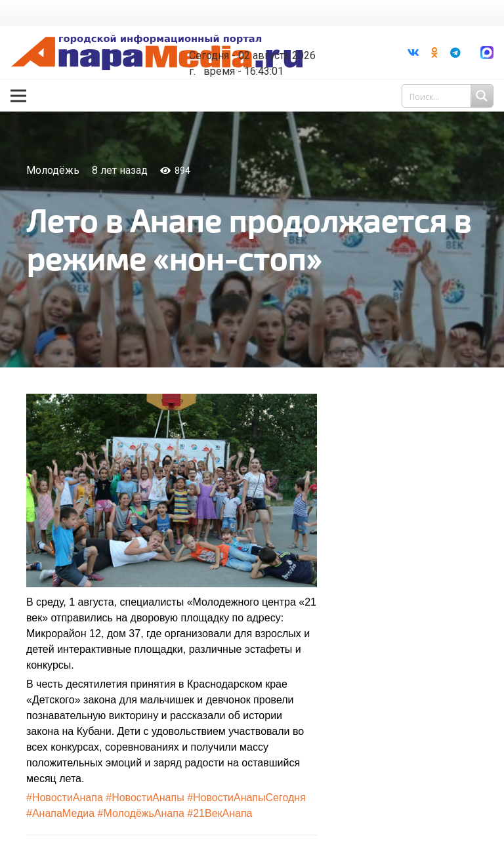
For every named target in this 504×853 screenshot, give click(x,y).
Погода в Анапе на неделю (260, 34)
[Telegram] (455, 52)
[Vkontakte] (413, 52)
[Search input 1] (449, 96)
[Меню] (18, 96)
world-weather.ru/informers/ (260, 46)
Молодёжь (53, 170)
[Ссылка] (157, 53)
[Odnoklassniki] (434, 52)
